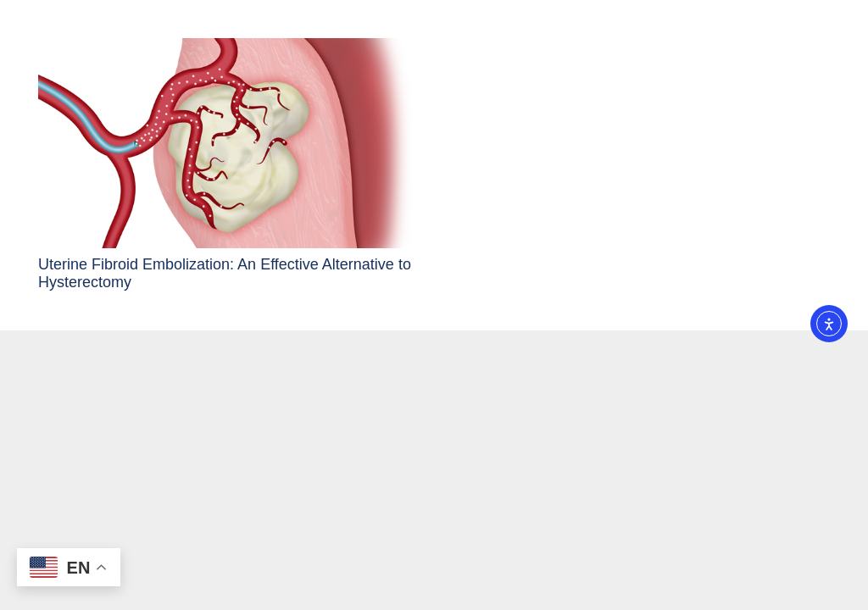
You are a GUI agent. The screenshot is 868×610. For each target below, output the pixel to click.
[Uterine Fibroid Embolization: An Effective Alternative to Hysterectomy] (225, 143)
